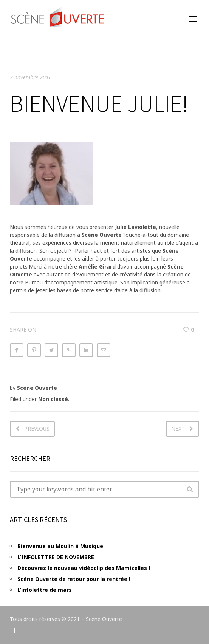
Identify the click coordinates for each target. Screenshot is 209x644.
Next (178, 429)
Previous (37, 429)
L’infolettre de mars (45, 590)
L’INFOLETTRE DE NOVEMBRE (56, 557)
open (193, 19)
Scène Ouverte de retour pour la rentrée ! (74, 579)
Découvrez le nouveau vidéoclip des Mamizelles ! (84, 568)
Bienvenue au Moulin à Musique (60, 546)
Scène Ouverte (37, 388)
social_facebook (14, 630)
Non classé (53, 399)
